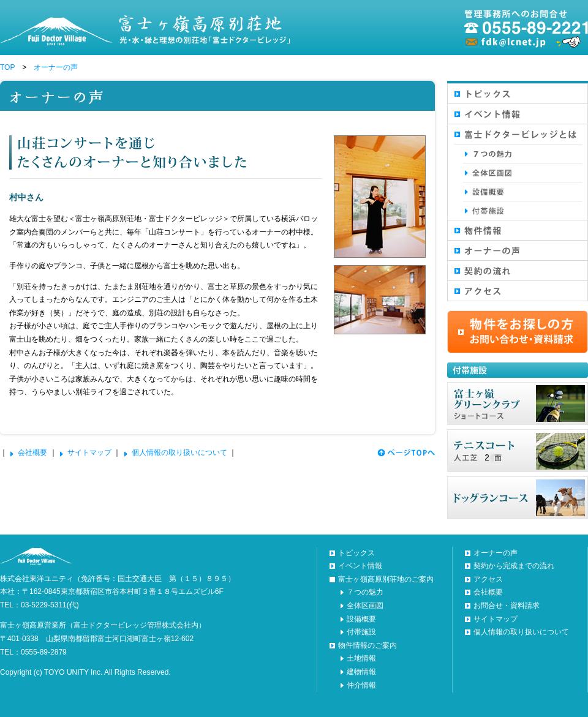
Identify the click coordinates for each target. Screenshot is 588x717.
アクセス (488, 579)
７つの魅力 (365, 592)
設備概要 (361, 619)
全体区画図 (365, 606)
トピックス (356, 553)
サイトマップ (89, 452)
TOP (7, 67)
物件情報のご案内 (367, 645)
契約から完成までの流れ (514, 566)
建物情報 (361, 672)
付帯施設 (361, 632)
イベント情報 (360, 566)
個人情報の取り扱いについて (179, 452)
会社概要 (32, 452)
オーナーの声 (56, 67)
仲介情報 (361, 685)
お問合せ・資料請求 (507, 606)
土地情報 (361, 658)
